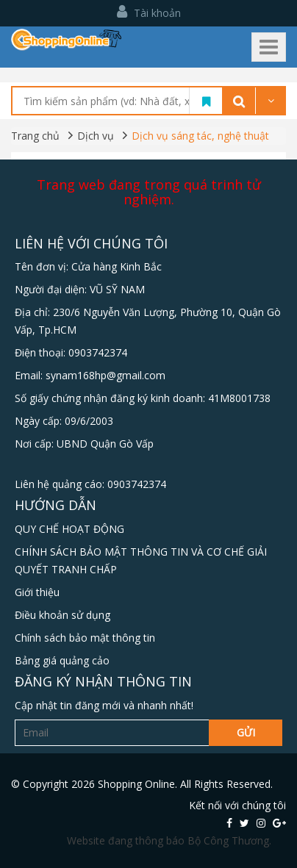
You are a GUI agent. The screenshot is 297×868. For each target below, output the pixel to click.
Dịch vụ (96, 136)
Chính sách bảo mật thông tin (85, 638)
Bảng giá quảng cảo (62, 660)
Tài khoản (149, 13)
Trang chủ (35, 136)
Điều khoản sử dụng (62, 615)
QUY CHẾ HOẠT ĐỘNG (69, 529)
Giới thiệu (37, 592)
